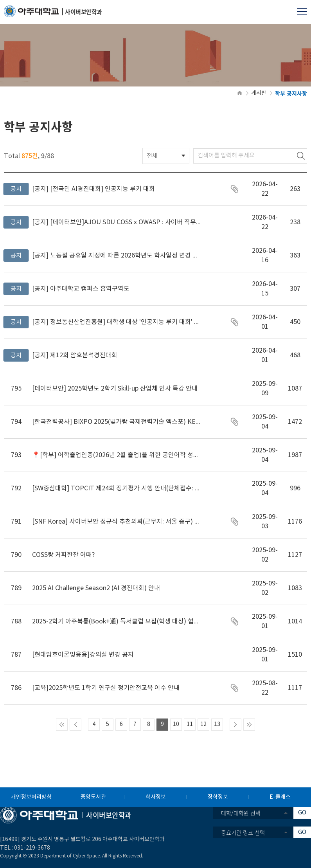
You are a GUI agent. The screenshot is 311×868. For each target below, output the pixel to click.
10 (176, 724)
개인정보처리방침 (31, 797)
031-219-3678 (32, 848)
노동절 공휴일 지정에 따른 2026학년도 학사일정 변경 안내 (116, 256)
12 (203, 724)
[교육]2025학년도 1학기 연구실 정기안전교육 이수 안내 (106, 688)
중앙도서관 (93, 797)
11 (190, 724)
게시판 (259, 93)
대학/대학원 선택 (241, 813)
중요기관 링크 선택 (243, 832)
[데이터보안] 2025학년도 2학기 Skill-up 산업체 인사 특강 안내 (115, 389)
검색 (301, 156)
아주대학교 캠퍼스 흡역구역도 (81, 289)
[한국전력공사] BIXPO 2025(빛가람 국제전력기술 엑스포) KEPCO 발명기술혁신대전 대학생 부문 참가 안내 (116, 422)
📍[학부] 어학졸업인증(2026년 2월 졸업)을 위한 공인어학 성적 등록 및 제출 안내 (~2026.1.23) (116, 455)
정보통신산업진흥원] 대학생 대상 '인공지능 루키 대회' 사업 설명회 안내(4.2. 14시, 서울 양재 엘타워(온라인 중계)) (116, 322)
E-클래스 (280, 797)
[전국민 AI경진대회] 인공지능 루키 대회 (93, 189)
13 (217, 724)
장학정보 (218, 797)
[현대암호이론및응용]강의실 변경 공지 (83, 655)
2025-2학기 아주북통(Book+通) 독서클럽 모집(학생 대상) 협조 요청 (116, 621)
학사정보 (156, 797)
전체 (152, 156)
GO (302, 813)
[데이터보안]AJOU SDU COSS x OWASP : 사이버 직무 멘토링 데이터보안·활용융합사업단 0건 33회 (116, 222)
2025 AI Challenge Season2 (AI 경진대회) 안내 (96, 588)
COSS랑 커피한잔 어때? (63, 555)
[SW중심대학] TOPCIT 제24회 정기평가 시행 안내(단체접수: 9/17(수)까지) (116, 488)
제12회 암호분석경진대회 (75, 355)
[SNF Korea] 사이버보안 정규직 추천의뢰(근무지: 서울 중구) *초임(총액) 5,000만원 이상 (116, 522)
